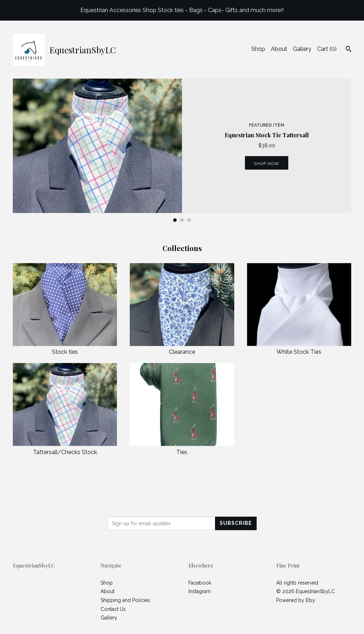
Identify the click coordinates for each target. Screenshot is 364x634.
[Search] (349, 50)
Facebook (200, 583)
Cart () (327, 49)
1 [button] (175, 220)
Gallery (302, 49)
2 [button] (182, 220)
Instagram (200, 591)
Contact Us (113, 609)
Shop (258, 49)
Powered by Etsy (296, 600)
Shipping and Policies (125, 600)
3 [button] (189, 220)
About (279, 49)
